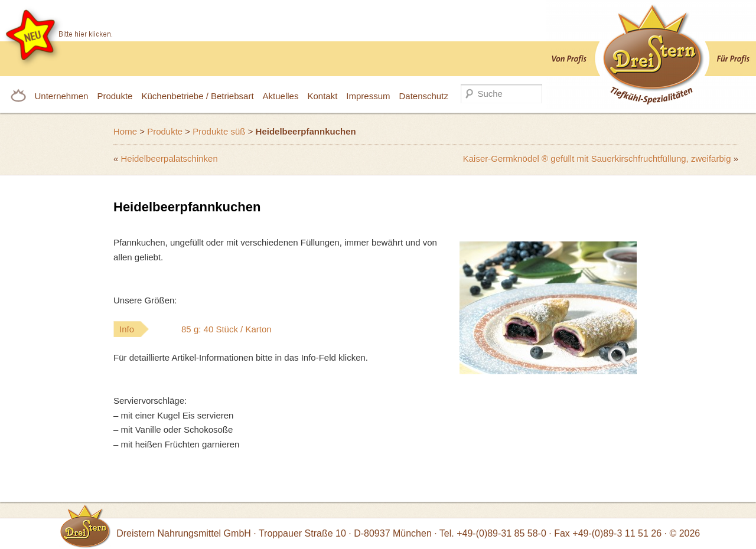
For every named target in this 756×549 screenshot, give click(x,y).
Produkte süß (219, 131)
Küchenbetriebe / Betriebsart (197, 96)
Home (125, 131)
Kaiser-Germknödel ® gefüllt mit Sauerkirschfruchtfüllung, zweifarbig (597, 159)
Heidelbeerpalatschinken (170, 159)
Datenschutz (424, 96)
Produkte (115, 96)
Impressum (368, 96)
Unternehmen (62, 96)
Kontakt (322, 96)
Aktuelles (281, 96)
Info (219, 329)
